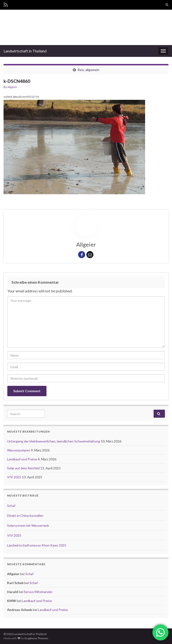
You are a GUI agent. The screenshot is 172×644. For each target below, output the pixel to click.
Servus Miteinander (38, 592)
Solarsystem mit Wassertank (28, 525)
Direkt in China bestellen (25, 516)
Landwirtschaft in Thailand (25, 51)
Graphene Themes (36, 638)
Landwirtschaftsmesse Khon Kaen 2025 (37, 545)
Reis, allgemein (88, 70)
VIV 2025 (15, 477)
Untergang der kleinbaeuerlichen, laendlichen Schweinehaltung (54, 441)
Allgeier (12, 87)
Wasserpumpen (19, 450)
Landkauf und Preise (22, 459)
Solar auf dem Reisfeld (24, 468)
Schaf (11, 506)
